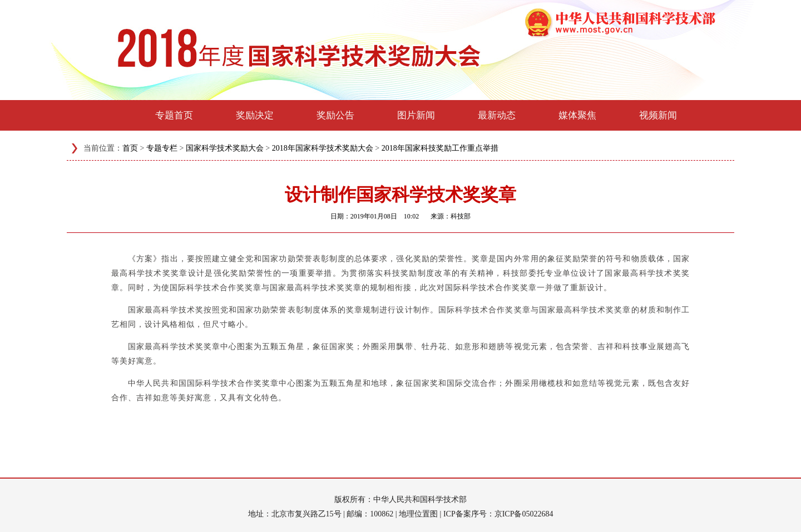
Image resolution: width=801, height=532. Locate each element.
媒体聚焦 (577, 115)
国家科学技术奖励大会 (225, 148)
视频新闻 (658, 115)
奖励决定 (255, 115)
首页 (130, 148)
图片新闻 (416, 115)
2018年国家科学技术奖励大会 (323, 148)
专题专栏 (162, 148)
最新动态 (497, 115)
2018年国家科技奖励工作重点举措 (440, 148)
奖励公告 (335, 115)
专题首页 (174, 115)
